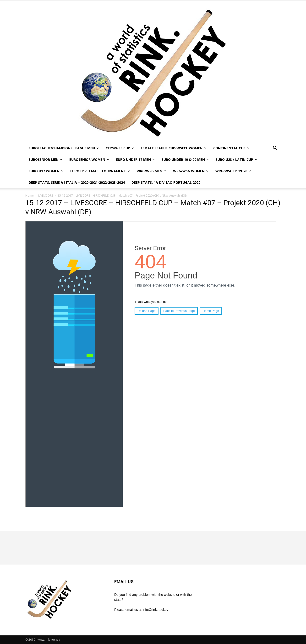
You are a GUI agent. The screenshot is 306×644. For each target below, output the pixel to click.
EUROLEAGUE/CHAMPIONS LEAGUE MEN (64, 148)
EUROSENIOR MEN (46, 160)
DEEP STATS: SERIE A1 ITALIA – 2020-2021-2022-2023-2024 (77, 182)
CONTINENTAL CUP (231, 148)
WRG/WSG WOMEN (191, 171)
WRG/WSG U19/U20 (233, 171)
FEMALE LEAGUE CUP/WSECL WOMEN (174, 148)
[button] (275, 149)
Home (30, 196)
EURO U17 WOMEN (46, 171)
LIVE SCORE (46, 196)
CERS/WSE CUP (120, 148)
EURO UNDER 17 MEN (135, 160)
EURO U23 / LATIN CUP (236, 160)
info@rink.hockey (155, 610)
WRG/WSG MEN (151, 171)
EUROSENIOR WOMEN (89, 160)
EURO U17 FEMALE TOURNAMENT (100, 171)
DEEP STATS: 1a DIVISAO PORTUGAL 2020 (166, 182)
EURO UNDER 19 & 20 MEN (185, 160)
